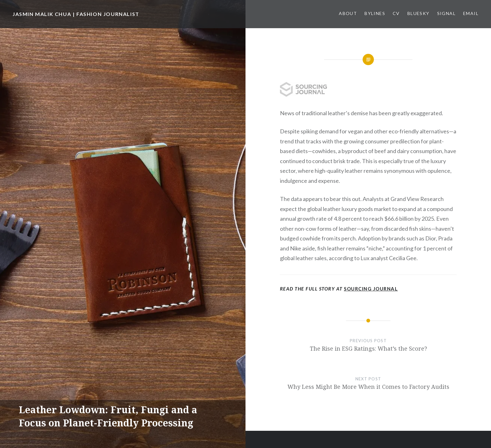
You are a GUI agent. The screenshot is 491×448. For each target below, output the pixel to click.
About (348, 13)
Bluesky (419, 13)
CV (396, 13)
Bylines (375, 13)
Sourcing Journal (371, 289)
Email (471, 13)
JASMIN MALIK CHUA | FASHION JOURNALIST (76, 14)
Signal (446, 13)
